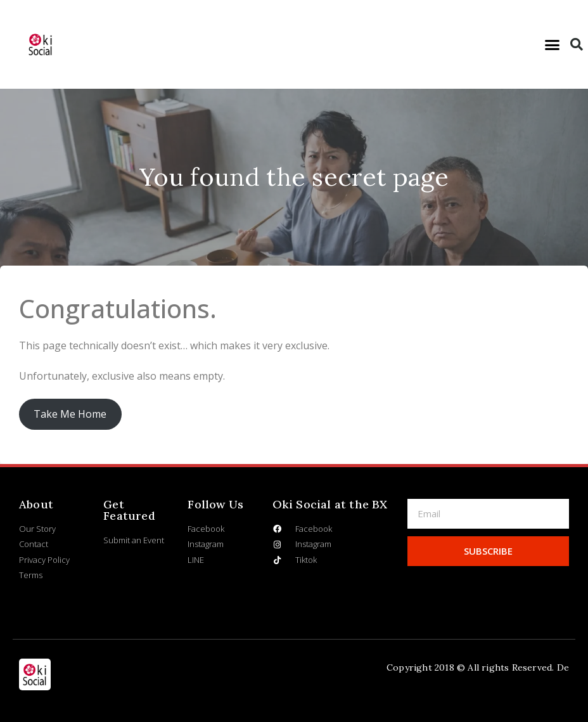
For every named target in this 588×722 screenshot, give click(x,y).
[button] (553, 44)
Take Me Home (70, 414)
